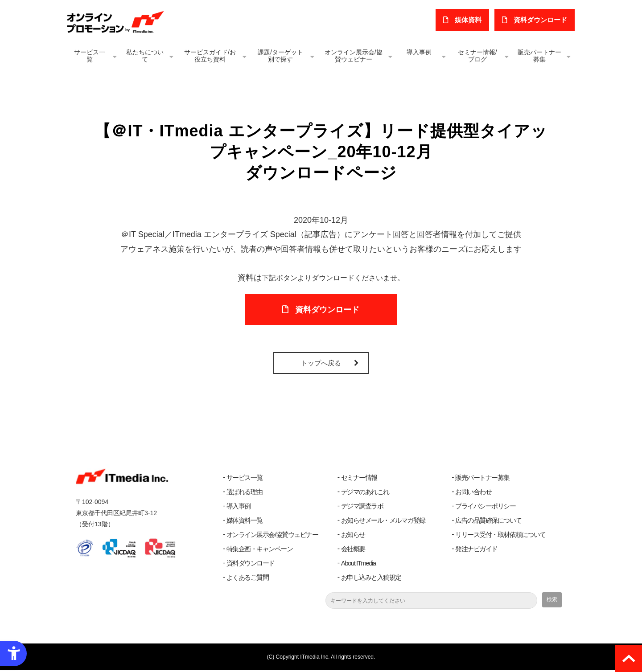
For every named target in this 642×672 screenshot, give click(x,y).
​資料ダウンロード (541, 20)
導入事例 (419, 52)
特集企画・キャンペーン (260, 551)
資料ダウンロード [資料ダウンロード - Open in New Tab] (328, 311)
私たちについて (145, 56)
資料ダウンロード (251, 565)
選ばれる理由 (245, 494)
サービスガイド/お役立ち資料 (210, 56)
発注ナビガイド (476, 551)
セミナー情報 (359, 479)
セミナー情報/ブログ (477, 56)
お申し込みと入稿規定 (371, 579)
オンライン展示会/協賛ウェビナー (354, 56)
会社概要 (353, 551)
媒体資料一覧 (245, 522)
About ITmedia (358, 565)
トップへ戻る (321, 365)
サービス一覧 (90, 56)
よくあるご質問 (248, 579)
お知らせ (353, 536)
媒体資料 (469, 20)
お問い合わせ (473, 494)
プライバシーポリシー (485, 508)
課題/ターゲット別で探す (280, 56)
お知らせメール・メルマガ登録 (383, 522)
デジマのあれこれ (365, 494)
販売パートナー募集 (539, 56)
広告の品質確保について (488, 522)
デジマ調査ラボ (362, 508)
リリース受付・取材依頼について (500, 536)
